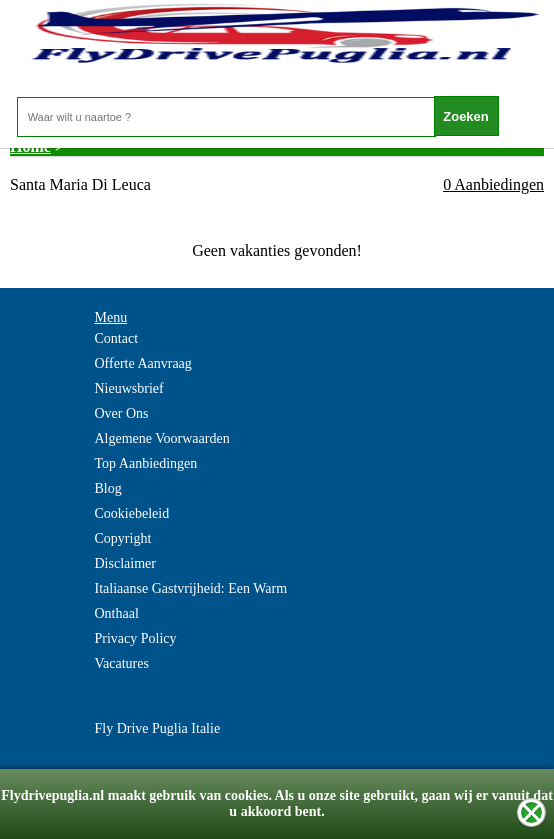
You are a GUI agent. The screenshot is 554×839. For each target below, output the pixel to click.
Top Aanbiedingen (146, 463)
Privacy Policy (136, 638)
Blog (108, 488)
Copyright (123, 538)
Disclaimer (125, 563)
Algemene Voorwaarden (162, 438)
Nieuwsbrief (129, 388)
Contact (117, 338)
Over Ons (122, 413)
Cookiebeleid (132, 513)
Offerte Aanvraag (143, 363)
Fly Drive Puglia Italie (158, 728)
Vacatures (122, 663)
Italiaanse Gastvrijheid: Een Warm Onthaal (191, 601)
